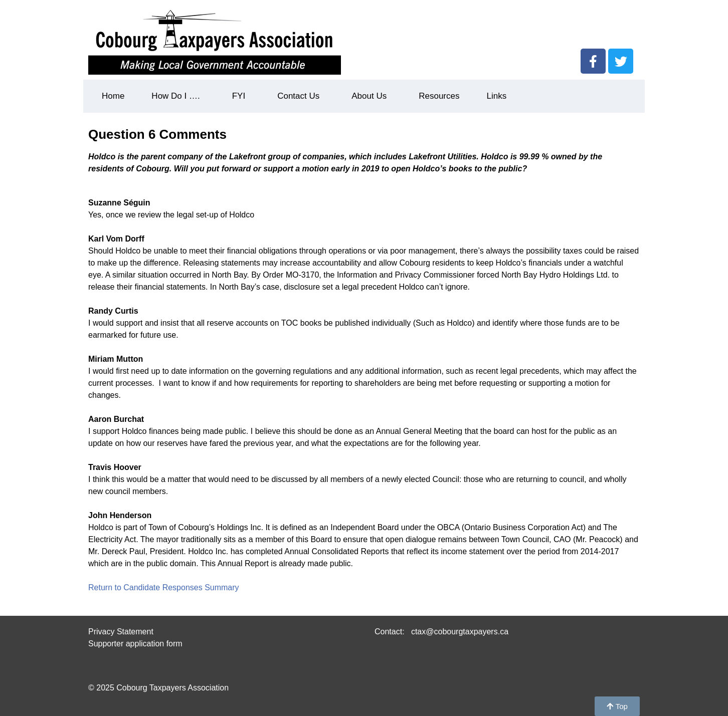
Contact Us (301, 96)
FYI (241, 96)
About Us (372, 96)
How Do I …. (178, 96)
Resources (439, 96)
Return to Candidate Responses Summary (164, 587)
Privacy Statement (121, 632)
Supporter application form (135, 644)
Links (496, 96)
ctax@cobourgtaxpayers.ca (459, 632)
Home (113, 96)
